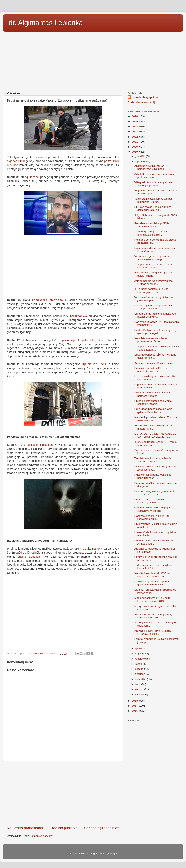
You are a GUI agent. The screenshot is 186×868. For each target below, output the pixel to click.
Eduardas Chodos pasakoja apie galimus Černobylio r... (153, 411)
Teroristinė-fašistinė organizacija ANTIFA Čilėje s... (153, 460)
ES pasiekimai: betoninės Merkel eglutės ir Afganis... (153, 402)
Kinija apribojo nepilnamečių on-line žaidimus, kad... (155, 468)
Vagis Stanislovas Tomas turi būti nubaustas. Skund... (154, 200)
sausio (139, 694)
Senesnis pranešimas (102, 828)
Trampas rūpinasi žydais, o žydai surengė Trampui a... (153, 266)
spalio (139, 649)
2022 (135, 137)
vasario (140, 689)
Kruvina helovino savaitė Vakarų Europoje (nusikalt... (153, 632)
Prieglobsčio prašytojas (47, 300)
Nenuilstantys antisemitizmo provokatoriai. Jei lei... (151, 340)
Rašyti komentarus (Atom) (38, 836)
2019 (135, 152)
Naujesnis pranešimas (25, 828)
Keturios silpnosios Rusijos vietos (154, 363)
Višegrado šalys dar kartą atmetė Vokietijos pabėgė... (154, 184)
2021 (135, 142)
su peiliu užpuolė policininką (77, 340)
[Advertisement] (93, 60)
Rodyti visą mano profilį (141, 102)
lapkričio (140, 161)
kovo (138, 684)
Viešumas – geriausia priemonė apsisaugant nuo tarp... (153, 258)
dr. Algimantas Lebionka (46, 23)
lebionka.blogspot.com (146, 97)
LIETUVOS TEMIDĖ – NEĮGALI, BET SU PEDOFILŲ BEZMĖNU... (156, 435)
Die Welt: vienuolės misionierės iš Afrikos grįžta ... (154, 542)
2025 (135, 121)
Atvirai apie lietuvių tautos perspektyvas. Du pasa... (150, 167)
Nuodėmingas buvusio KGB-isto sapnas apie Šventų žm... (153, 575)
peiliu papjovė (79, 316)
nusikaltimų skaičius (40, 445)
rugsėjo (140, 654)
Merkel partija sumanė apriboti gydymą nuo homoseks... (152, 583)
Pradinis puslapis (63, 828)
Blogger (113, 853)
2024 (135, 126)
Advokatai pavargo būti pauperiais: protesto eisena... (155, 176)
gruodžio (140, 156)
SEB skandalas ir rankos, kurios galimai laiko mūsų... (153, 208)
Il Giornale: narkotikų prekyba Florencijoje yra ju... (152, 291)
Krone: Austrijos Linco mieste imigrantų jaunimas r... (151, 501)
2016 (135, 711)
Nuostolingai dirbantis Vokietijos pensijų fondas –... (153, 476)
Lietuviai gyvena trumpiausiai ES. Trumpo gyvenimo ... (154, 307)
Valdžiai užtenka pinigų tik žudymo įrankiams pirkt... (154, 299)
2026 (135, 116)
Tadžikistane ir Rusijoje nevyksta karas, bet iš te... (153, 567)
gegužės (140, 674)
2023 (135, 131)
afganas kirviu (16, 161)
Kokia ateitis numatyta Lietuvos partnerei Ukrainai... (152, 394)
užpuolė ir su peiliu (94, 364)
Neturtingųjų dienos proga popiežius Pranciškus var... (155, 250)
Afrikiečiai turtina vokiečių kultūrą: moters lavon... (154, 427)
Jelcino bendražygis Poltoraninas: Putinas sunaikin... (154, 282)
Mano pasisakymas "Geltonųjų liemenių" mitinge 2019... (152, 600)
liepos (139, 664)
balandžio (141, 679)
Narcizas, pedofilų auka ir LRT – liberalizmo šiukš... (153, 517)
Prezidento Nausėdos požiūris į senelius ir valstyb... (152, 225)
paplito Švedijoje (29, 557)
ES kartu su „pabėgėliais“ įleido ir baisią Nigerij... (154, 274)
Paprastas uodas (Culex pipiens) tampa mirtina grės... (153, 616)
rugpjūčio (141, 659)
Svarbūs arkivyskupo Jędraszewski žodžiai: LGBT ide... (155, 493)
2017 (135, 706)
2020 (135, 147)
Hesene (34, 177)
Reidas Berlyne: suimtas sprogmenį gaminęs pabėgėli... (155, 332)
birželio (140, 669)
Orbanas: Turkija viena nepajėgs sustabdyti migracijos (153, 509)
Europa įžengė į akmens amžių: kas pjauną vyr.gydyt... (155, 315)
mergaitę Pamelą (91, 549)
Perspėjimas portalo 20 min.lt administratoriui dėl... (151, 370)
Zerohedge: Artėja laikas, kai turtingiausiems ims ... (151, 233)
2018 (135, 701)
